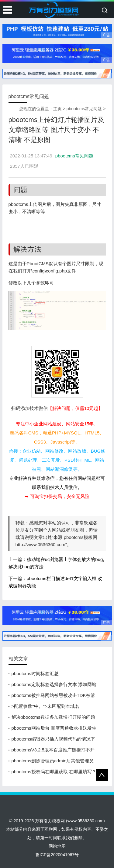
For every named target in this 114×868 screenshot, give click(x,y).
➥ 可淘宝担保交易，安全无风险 (57, 496)
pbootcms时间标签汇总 (35, 673)
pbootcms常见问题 (84, 109)
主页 (57, 109)
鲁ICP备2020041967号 (57, 855)
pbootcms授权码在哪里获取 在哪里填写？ (54, 772)
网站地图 (57, 846)
